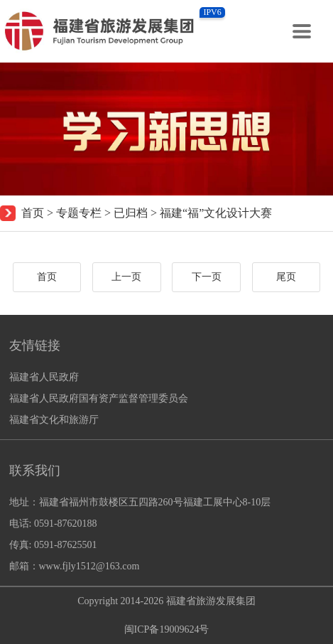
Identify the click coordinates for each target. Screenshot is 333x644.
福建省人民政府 (44, 377)
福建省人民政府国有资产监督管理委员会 (99, 398)
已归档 (131, 213)
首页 (33, 213)
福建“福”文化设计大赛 (216, 213)
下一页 (207, 277)
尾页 (286, 277)
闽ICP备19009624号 (167, 629)
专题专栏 (79, 213)
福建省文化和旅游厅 (54, 420)
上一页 (126, 277)
